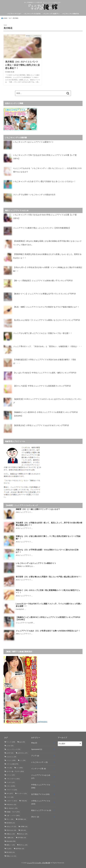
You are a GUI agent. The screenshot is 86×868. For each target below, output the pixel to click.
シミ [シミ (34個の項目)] (23, 760)
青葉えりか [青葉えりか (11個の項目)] (11, 856)
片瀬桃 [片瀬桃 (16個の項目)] (10, 838)
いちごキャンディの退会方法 (70, 14)
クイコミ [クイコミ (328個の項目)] (11, 760)
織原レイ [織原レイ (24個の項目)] (11, 845)
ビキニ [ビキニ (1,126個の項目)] (11, 786)
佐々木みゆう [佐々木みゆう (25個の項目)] (12, 808)
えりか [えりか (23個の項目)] (10, 746)
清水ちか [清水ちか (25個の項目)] (23, 834)
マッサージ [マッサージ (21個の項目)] (22, 794)
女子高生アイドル (40, 794)
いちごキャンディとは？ (14, 14)
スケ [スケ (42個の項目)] (9, 768)
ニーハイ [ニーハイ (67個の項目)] (11, 775)
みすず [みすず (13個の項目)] (10, 753)
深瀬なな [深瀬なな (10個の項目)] (11, 834)
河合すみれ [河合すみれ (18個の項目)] (11, 830)
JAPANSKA (25, 722)
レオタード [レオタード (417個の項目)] (12, 801)
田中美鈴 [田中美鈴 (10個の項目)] (22, 838)
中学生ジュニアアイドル (41, 786)
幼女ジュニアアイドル (41, 810)
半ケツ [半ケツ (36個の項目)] (10, 819)
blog (34, 743)
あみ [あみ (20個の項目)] (22, 742)
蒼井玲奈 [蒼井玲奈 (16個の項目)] (20, 849)
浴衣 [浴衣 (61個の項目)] (23, 830)
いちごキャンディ (39, 762)
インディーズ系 (39, 769)
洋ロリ (35, 817)
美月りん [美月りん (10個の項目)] (23, 845)
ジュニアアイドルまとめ (41, 777)
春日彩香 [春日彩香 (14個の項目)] (11, 823)
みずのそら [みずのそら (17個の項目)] (23, 753)
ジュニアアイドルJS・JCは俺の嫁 (39, 863)
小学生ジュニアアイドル (41, 802)
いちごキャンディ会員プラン (51, 14)
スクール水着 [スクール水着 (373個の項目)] (12, 764)
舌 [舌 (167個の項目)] (9, 849)
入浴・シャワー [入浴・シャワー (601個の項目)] (13, 816)
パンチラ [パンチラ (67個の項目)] (11, 782)
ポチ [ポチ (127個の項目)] (10, 794)
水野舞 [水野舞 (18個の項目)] (24, 827)
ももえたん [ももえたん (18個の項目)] (11, 757)
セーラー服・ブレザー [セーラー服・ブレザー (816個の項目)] (15, 771)
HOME (5, 18)
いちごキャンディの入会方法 (32, 14)
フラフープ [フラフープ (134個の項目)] (12, 790)
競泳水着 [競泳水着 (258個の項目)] (11, 841)
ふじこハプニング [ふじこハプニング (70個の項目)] (13, 749)
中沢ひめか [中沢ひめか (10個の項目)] (11, 805)
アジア (35, 756)
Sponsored (37, 749)
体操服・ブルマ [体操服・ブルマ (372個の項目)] (13, 812)
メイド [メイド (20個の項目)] (10, 797)
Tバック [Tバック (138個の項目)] (11, 742)
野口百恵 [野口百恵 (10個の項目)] (11, 852)
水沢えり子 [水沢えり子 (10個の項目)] (11, 827)
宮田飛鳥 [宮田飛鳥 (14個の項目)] (22, 819)
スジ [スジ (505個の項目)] (19, 768)
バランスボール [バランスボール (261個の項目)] (13, 779)
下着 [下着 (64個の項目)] (24, 801)
